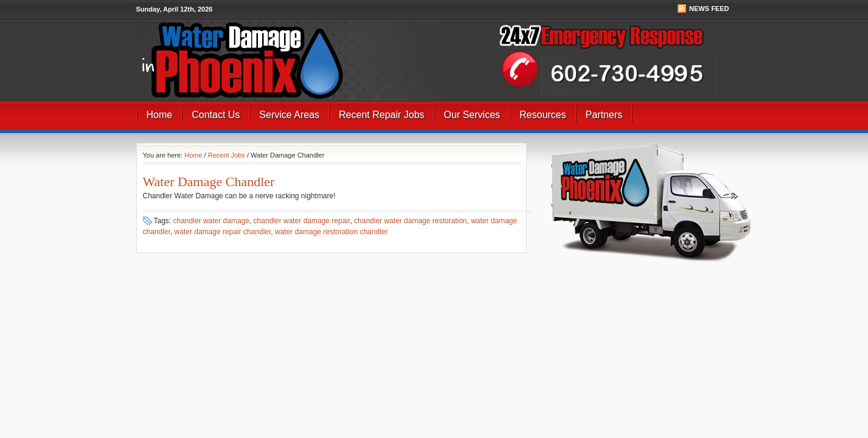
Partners (604, 115)
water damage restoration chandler (331, 232)
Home (160, 115)
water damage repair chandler (223, 232)
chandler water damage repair (302, 221)
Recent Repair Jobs (382, 115)
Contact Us (216, 115)
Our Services (472, 115)
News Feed (709, 9)
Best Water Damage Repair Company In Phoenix (299, 44)
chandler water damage (211, 221)
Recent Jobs (227, 155)
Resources (543, 115)
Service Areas (289, 115)
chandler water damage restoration (410, 221)
